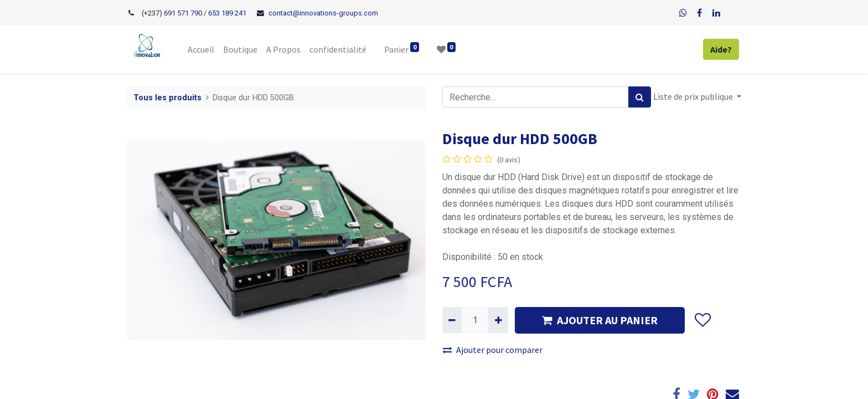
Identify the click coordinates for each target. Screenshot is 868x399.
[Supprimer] (452, 320)
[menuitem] (201, 49)
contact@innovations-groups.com (323, 13)
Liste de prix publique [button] (694, 96)
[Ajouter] (498, 320)
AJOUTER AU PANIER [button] (600, 320)
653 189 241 (227, 13)
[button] (702, 320)
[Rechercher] (640, 97)
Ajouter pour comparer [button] (493, 350)
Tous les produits (167, 98)
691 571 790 (182, 13)
